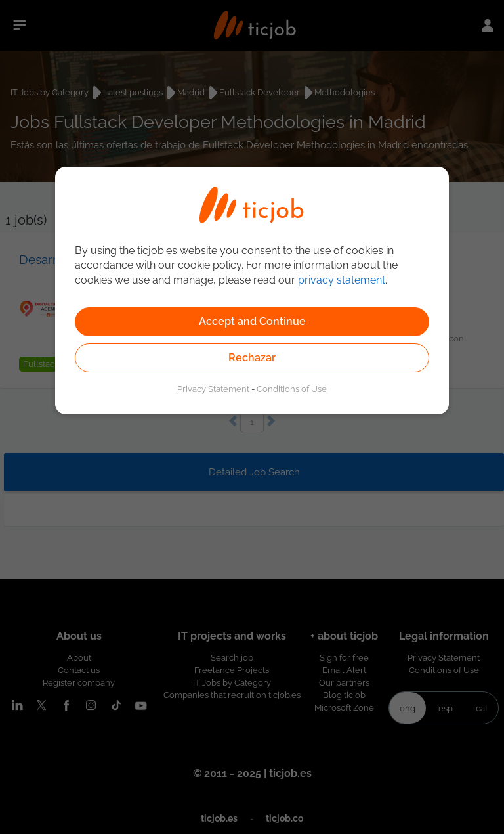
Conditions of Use (292, 389)
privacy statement (342, 280)
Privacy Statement (213, 389)
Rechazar (252, 358)
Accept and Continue (252, 321)
